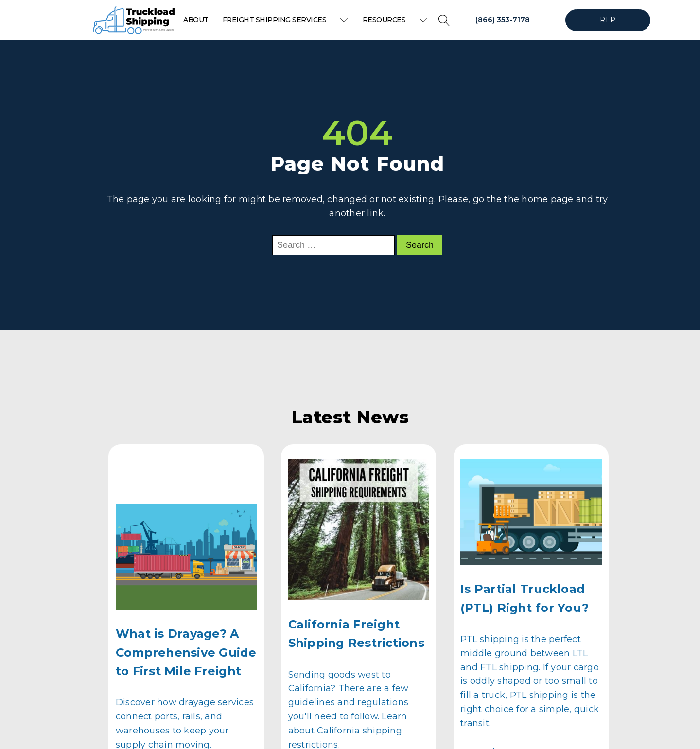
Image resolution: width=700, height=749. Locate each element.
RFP (608, 20)
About (196, 20)
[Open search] (444, 20)
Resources (395, 20)
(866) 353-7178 (503, 20)
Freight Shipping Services (286, 20)
